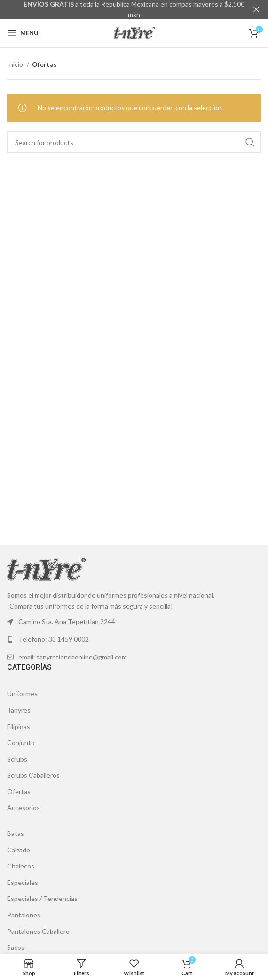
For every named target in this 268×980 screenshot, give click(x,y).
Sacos (16, 947)
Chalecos (21, 866)
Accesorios (24, 807)
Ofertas (19, 791)
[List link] (134, 639)
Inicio (16, 64)
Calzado (19, 849)
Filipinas (19, 726)
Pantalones (24, 915)
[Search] (134, 142)
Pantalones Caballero (38, 931)
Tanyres (19, 710)
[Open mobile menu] (23, 33)
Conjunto (21, 743)
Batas (16, 833)
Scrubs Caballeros (33, 775)
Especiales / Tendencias (42, 898)
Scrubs (17, 759)
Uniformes (22, 694)
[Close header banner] (256, 9)
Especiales (23, 882)
